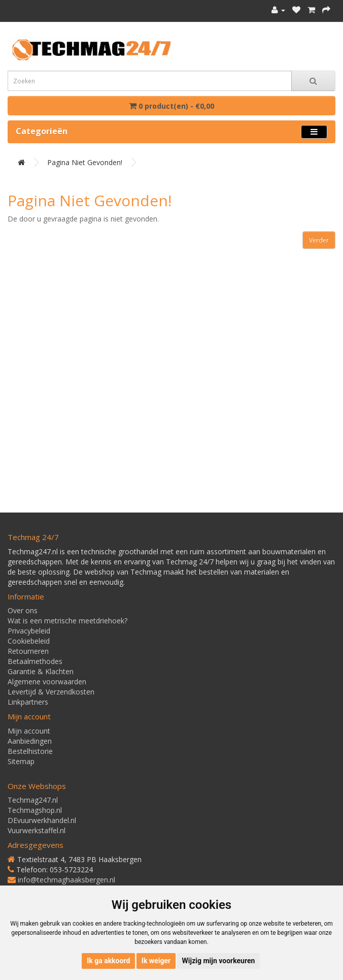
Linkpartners (28, 702)
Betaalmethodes (35, 661)
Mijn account (29, 731)
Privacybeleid (29, 631)
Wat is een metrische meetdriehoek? (67, 621)
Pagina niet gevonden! (85, 162)
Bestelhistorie (30, 751)
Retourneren (28, 651)
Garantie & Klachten (41, 671)
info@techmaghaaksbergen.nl (66, 880)
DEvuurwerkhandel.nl (42, 820)
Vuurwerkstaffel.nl (37, 830)
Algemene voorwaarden (47, 682)
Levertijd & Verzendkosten (51, 692)
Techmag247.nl (33, 800)
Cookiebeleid (29, 641)
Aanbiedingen (30, 741)
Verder (319, 240)
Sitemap (21, 761)
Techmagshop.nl (35, 810)
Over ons (23, 610)
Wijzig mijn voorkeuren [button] (219, 961)
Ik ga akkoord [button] (108, 961)
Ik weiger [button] (156, 961)
